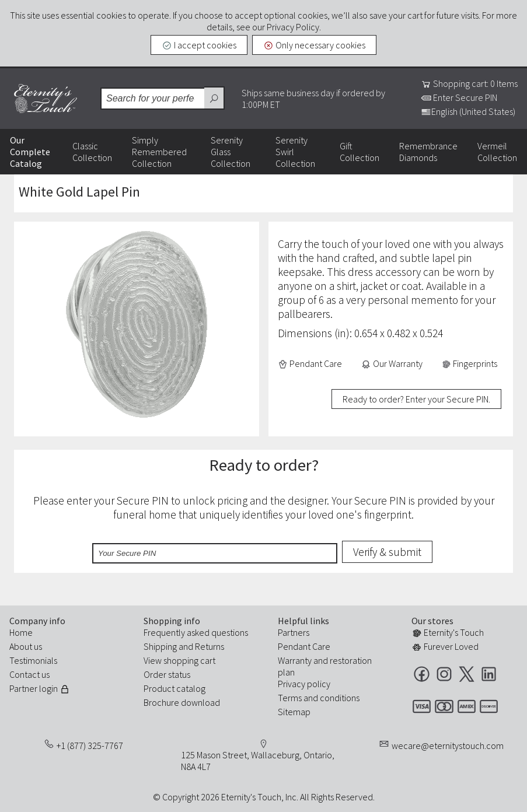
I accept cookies (199, 45)
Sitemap (294, 712)
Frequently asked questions (196, 632)
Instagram (444, 674)
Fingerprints (470, 363)
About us (26, 646)
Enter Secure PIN (459, 97)
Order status (167, 674)
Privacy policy (304, 684)
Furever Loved (445, 646)
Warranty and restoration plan (325, 666)
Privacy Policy (293, 27)
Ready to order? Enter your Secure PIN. (416, 399)
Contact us (29, 674)
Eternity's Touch (46, 99)
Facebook (422, 674)
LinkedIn (489, 674)
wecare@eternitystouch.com (448, 745)
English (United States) (468, 111)
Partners (294, 632)
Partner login (40, 688)
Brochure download (182, 702)
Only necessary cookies (314, 45)
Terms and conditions (319, 698)
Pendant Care (310, 363)
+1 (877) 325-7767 (90, 745)
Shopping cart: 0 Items (469, 83)
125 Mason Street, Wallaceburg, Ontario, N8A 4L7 (258, 761)
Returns (210, 646)
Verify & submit (387, 552)
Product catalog (174, 688)
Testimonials (33, 660)
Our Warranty (392, 363)
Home (21, 632)
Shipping (160, 646)
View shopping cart (179, 660)
